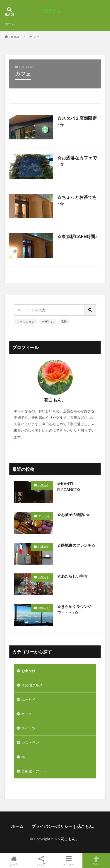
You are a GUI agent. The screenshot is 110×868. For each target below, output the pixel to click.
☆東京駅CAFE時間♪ (77, 236)
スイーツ (28, 728)
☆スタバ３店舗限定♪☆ (77, 121)
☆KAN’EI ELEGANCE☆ (69, 487)
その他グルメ (32, 685)
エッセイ (44, 516)
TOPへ (96, 861)
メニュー (69, 861)
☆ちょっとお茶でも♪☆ (77, 200)
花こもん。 (70, 839)
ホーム (10, 24)
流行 (64, 322)
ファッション (26, 322)
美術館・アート (34, 771)
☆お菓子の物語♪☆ (73, 515)
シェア (41, 861)
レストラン (30, 743)
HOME (15, 37)
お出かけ (44, 485)
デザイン (48, 322)
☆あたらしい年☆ (72, 576)
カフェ (34, 37)
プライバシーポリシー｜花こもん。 (65, 826)
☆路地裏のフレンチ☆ (76, 545)
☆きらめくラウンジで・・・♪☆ (74, 609)
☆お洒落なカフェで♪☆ (77, 161)
